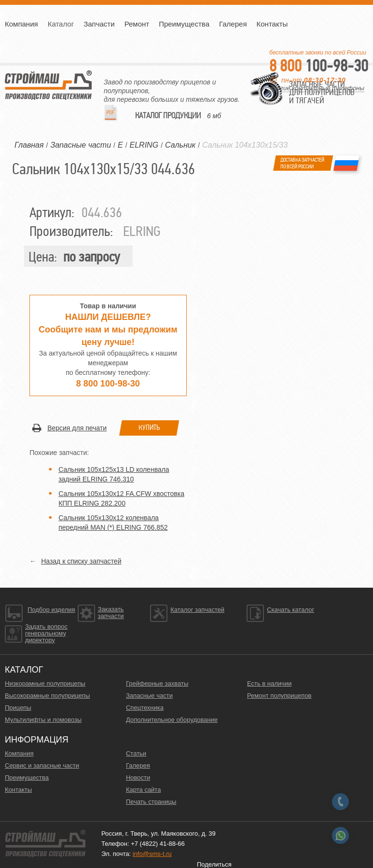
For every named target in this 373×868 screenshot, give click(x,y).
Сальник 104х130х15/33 (245, 145)
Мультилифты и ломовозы (43, 720)
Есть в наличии (269, 683)
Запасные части (149, 696)
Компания (21, 24)
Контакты (272, 24)
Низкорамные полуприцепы (45, 683)
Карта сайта (143, 790)
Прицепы (18, 708)
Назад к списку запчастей (81, 561)
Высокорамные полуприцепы (47, 696)
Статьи (136, 753)
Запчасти (99, 24)
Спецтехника (145, 708)
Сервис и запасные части (42, 765)
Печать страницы (151, 802)
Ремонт (137, 24)
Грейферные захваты (157, 683)
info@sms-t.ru (152, 854)
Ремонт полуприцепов (279, 696)
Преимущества (184, 24)
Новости (138, 778)
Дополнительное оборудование (172, 720)
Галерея (233, 24)
